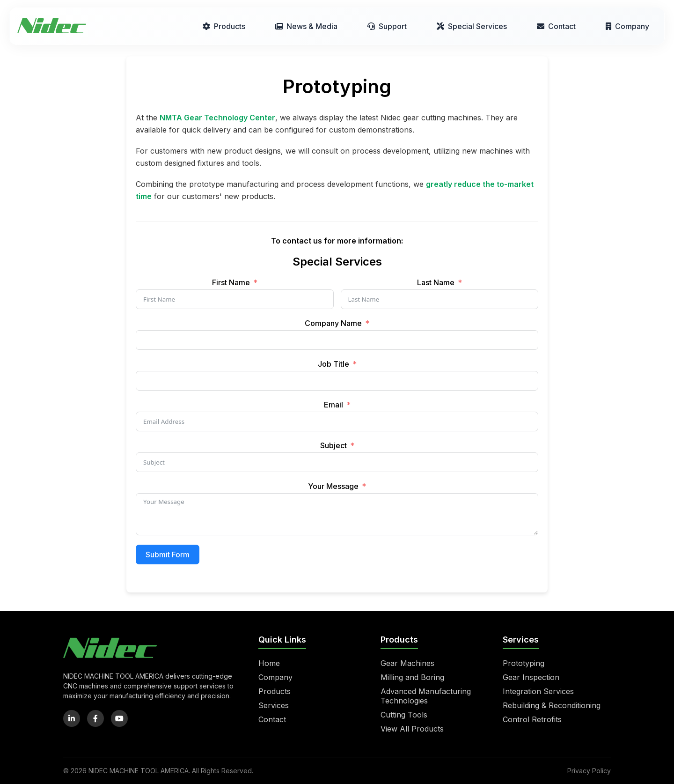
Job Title (333, 364)
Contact (556, 26)
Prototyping (524, 663)
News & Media (306, 26)
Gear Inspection (531, 677)
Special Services (472, 26)
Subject (333, 445)
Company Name (333, 323)
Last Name (436, 282)
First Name (231, 282)
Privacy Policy (589, 771)
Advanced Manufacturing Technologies (426, 696)
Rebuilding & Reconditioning (552, 705)
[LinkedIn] (72, 718)
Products (224, 26)
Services (274, 705)
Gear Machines (407, 663)
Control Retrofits (532, 719)
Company (627, 26)
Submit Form (168, 555)
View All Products (412, 729)
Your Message (333, 486)
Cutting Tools (404, 715)
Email (333, 405)
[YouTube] (119, 718)
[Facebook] (95, 718)
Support (387, 26)
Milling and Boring (412, 677)
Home (269, 663)
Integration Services (538, 691)
